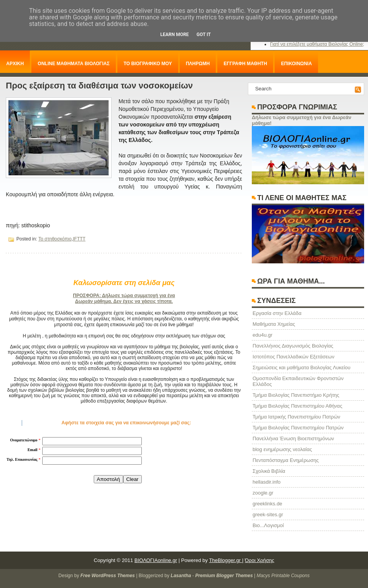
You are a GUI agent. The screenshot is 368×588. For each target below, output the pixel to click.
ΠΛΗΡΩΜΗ (198, 64)
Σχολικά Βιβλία (269, 471)
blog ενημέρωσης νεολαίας (282, 449)
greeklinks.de (267, 504)
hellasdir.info (267, 482)
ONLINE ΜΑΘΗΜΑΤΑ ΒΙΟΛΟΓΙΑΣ (74, 64)
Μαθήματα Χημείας (274, 324)
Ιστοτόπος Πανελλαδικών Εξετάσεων (293, 357)
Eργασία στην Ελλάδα (277, 313)
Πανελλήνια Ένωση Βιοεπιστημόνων (293, 438)
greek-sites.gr (268, 514)
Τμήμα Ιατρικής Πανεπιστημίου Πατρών (296, 417)
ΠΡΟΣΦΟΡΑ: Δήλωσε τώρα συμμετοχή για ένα (124, 296)
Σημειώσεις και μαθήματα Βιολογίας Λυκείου (302, 367)
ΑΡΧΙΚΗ (15, 64)
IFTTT (79, 239)
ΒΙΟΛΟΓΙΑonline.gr (156, 560)
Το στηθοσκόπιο (55, 239)
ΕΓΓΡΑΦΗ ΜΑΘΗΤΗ (245, 64)
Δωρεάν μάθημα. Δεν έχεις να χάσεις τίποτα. (124, 301)
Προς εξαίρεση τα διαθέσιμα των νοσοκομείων (99, 86)
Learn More (175, 35)
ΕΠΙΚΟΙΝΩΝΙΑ (296, 64)
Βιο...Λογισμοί (268, 525)
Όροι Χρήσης (260, 560)
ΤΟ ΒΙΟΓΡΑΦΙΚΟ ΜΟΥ (148, 64)
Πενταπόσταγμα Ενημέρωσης (286, 460)
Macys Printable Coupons (283, 576)
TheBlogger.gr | (226, 560)
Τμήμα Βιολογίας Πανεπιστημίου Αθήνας (297, 406)
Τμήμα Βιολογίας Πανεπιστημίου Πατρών (298, 428)
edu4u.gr (262, 335)
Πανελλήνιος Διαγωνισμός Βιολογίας (293, 346)
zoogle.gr (263, 493)
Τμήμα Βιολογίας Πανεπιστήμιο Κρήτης (296, 395)
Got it (204, 35)
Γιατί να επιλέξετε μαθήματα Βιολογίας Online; (317, 44)
